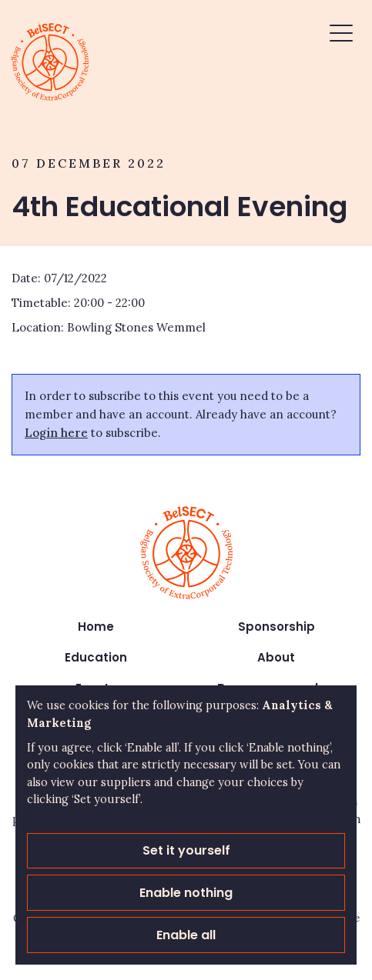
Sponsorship (276, 627)
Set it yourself (186, 850)
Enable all (186, 935)
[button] (341, 35)
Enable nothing (186, 893)
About (276, 657)
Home (96, 627)
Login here (56, 433)
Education (96, 657)
